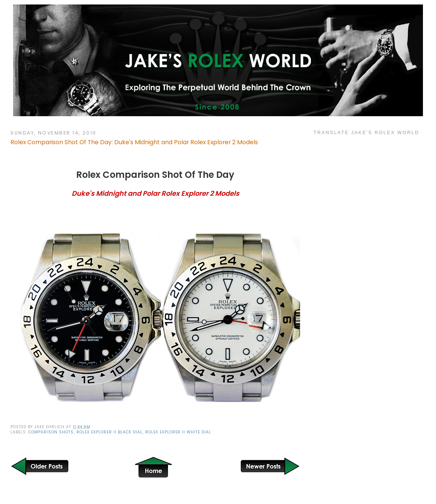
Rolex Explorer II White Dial (178, 432)
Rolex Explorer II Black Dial (110, 432)
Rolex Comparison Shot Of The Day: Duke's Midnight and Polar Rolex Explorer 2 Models (134, 142)
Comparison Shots (51, 432)
